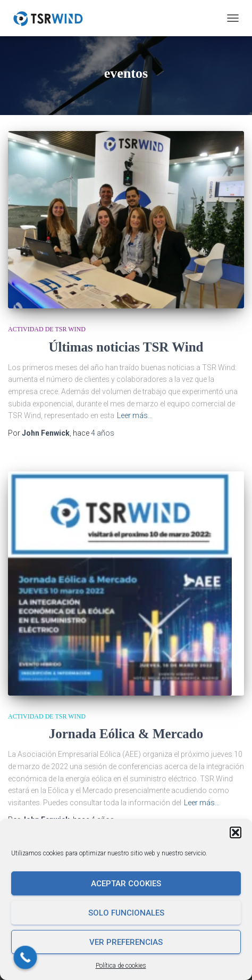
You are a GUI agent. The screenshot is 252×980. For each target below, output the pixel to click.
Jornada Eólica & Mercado (126, 726)
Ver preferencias (126, 942)
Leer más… (135, 415)
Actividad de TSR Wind (47, 329)
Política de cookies (121, 966)
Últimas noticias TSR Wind (126, 347)
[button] (236, 832)
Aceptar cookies (126, 884)
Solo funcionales (126, 913)
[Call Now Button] (26, 958)
